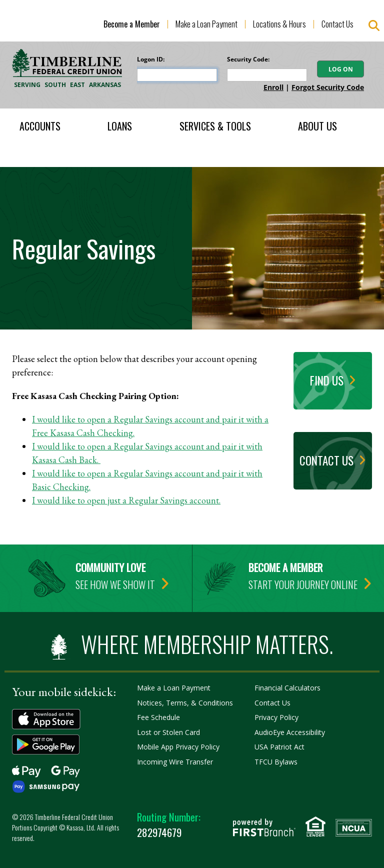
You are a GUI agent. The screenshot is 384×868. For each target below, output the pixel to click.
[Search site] (374, 26)
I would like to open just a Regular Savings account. (126, 500)
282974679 (169, 825)
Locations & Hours (279, 24)
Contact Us (337, 24)
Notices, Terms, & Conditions (185, 703)
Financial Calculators (287, 688)
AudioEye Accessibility (290, 732)
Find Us (327, 380)
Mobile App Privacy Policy (178, 747)
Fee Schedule (158, 717)
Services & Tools (215, 126)
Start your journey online (303, 584)
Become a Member (132, 24)
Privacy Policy (276, 717)
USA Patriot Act (279, 747)
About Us (317, 126)
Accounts (40, 126)
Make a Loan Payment (206, 24)
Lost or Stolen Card (168, 732)
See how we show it (115, 584)
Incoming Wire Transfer (175, 762)
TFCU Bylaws (276, 762)
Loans (120, 126)
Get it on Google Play (46, 745)
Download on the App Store (46, 719)
